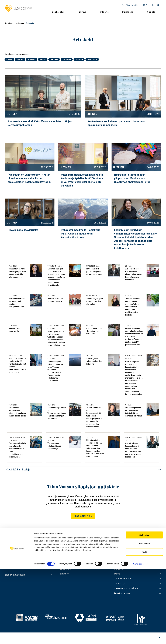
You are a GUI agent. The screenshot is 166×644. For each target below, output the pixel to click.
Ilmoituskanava (123, 598)
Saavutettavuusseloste (127, 592)
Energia (20, 59)
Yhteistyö (104, 12)
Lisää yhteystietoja (16, 575)
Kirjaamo (119, 559)
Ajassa (9, 59)
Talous (43, 59)
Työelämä (67, 59)
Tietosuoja (120, 587)
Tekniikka (54, 59)
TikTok (158, 544)
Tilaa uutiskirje (82, 516)
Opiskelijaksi (58, 12)
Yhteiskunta (92, 59)
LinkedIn (151, 544)
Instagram (144, 544)
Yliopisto (151, 12)
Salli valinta (144, 619)
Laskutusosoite (123, 565)
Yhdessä (79, 59)
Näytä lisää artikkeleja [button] (18, 470)
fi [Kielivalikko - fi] (147, 5)
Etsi (154, 5)
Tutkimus (82, 12)
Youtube (137, 544)
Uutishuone (128, 12)
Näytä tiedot (139, 639)
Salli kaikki (144, 610)
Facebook (122, 544)
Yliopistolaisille (132, 5)
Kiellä (144, 627)
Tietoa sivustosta (124, 581)
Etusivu (8, 23)
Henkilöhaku (121, 554)
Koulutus (32, 59)
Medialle (119, 570)
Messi (118, 576)
